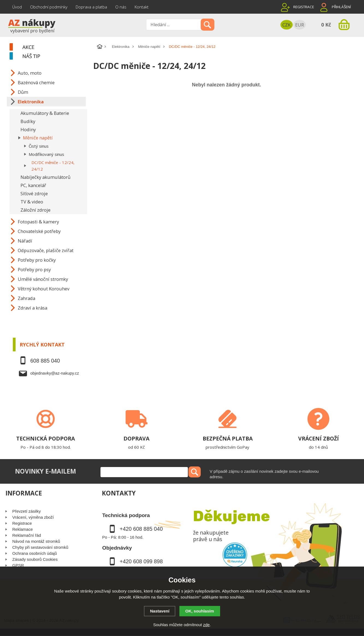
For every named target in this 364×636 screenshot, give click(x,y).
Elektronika (121, 47)
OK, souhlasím (200, 611)
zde (206, 625)
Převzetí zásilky (26, 511)
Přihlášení (341, 7)
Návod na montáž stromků (36, 541)
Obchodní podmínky (49, 7)
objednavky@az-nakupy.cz (55, 373)
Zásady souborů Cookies (35, 559)
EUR (300, 25)
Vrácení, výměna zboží (33, 517)
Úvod (17, 7)
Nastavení (160, 611)
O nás (121, 7)
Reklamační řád (27, 535)
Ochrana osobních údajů (35, 553)
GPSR (18, 565)
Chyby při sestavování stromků (40, 547)
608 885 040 (45, 361)
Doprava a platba (91, 7)
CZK (286, 25)
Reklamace (23, 529)
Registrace (304, 7)
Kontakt (142, 7)
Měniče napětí (149, 47)
